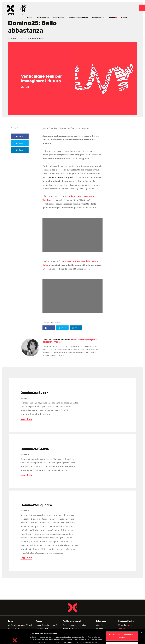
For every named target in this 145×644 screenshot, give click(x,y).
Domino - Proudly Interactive (72, 607)
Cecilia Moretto (23, 38)
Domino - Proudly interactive (17, 10)
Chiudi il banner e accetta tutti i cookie (122, 621)
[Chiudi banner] (141, 618)
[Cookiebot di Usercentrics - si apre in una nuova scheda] (15, 640)
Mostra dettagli (36, 640)
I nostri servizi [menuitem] (59, 18)
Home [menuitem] (30, 18)
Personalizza (122, 630)
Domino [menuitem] (113, 18)
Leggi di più (26, 420)
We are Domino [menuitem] (43, 18)
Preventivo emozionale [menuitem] (78, 18)
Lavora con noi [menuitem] (98, 18)
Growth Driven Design (60, 177)
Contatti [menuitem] (125, 18)
